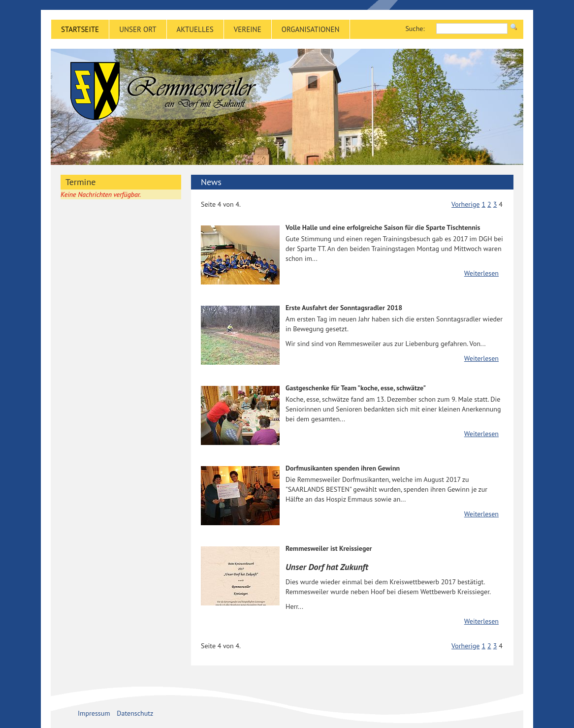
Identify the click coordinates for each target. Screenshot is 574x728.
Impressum (94, 713)
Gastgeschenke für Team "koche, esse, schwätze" (356, 388)
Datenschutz (135, 713)
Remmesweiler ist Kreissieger (329, 548)
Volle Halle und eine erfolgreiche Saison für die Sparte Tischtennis (383, 227)
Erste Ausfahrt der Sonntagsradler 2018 (344, 308)
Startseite (80, 29)
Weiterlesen (481, 273)
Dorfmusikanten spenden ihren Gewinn (343, 468)
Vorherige (465, 204)
